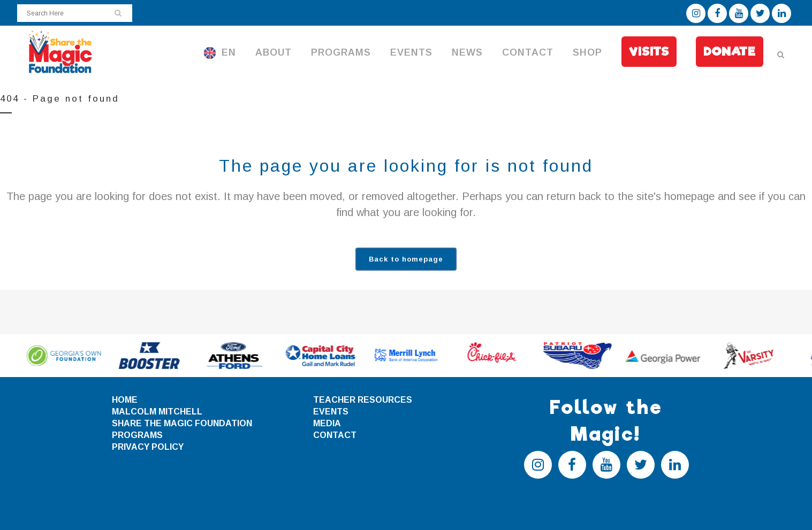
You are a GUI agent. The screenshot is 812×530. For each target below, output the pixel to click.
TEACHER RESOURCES (363, 400)
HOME (125, 400)
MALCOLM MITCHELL (157, 412)
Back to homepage (406, 259)
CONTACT (335, 435)
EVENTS (331, 412)
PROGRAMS (137, 435)
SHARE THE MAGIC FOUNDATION (182, 423)
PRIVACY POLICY (148, 447)
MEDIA (327, 423)
